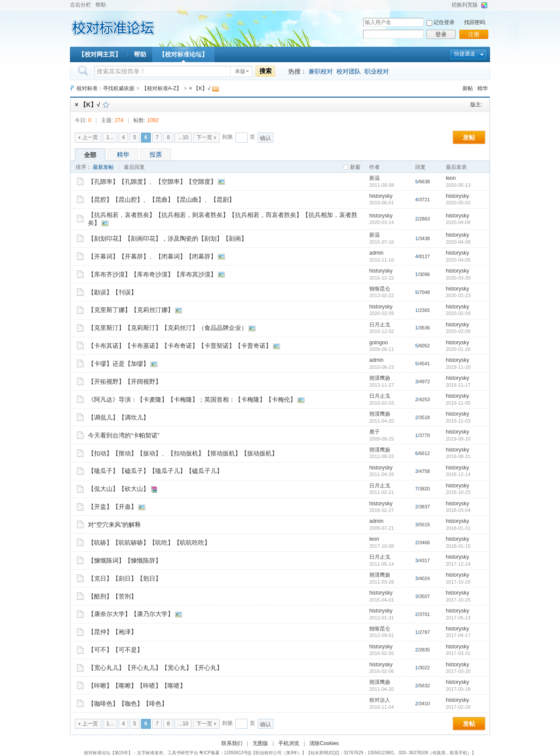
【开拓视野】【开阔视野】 (125, 381)
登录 (441, 34)
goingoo (379, 343)
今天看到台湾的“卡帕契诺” (124, 435)
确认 (266, 138)
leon (451, 178)
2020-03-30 (458, 278)
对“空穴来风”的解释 (114, 525)
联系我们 (232, 743)
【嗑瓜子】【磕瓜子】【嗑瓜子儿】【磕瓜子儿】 (155, 471)
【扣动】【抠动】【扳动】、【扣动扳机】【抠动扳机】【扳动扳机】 (183, 453)
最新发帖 (103, 167)
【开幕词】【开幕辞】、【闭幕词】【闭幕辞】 (152, 256)
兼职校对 (321, 71)
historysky (381, 196)
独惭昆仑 (380, 289)
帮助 (101, 5)
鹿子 (374, 432)
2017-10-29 (458, 582)
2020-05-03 (458, 203)
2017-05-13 (458, 618)
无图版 (260, 743)
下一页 (204, 137)
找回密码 (475, 22)
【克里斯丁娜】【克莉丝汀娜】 (131, 310)
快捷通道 (465, 54)
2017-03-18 (458, 689)
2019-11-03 (458, 421)
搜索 (266, 71)
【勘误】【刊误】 (112, 292)
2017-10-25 (458, 600)
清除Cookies (324, 743)
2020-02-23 (458, 295)
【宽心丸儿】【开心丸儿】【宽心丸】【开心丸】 (155, 668)
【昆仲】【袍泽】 (112, 632)
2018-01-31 (458, 528)
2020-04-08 (458, 242)
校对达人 (380, 700)
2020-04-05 (458, 260)
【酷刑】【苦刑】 (112, 596)
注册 (474, 34)
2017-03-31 (458, 653)
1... (110, 137)
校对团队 (349, 71)
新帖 (468, 88)
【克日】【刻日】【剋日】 (125, 578)
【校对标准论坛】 (183, 54)
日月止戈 (380, 325)
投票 (156, 154)
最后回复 (134, 167)
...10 (183, 137)
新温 (374, 178)
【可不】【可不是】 (115, 650)
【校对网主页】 (100, 54)
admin (376, 253)
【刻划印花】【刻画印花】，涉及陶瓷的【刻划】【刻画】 (168, 238)
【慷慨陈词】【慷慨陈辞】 (125, 560)
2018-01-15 (458, 546)
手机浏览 (289, 743)
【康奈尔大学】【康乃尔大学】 (131, 614)
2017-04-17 (458, 635)
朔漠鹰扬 (380, 378)
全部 (90, 155)
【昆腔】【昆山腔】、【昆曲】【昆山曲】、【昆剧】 (161, 199)
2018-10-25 (458, 492)
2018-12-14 (458, 474)
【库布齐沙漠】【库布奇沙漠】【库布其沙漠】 (152, 274)
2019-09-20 (458, 439)
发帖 (469, 137)
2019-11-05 (458, 403)
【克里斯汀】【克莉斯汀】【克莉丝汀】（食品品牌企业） (168, 328)
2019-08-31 (458, 456)
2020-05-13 (458, 185)
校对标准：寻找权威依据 (105, 88)
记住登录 (444, 22)
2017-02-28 (458, 707)
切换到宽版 (465, 5)
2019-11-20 (458, 367)
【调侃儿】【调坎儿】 (119, 417)
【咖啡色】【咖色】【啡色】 (128, 703)
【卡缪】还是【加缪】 (119, 364)
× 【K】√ (200, 88)
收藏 (106, 105)
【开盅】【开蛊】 (112, 507)
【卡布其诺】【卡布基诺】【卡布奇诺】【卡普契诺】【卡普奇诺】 (180, 346)
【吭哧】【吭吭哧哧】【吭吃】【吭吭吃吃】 (149, 542)
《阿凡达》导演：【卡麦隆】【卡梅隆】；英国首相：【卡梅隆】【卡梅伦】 (192, 399)
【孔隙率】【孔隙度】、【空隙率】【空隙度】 (152, 182)
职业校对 (377, 71)
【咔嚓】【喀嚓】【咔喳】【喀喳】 (137, 686)
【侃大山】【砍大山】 (119, 489)
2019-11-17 (458, 385)
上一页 (90, 137)
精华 (483, 88)
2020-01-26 (458, 349)
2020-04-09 (458, 222)
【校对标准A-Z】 (162, 88)
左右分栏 (80, 5)
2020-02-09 (458, 313)
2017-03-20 (458, 671)
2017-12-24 (458, 564)
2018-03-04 (458, 510)
